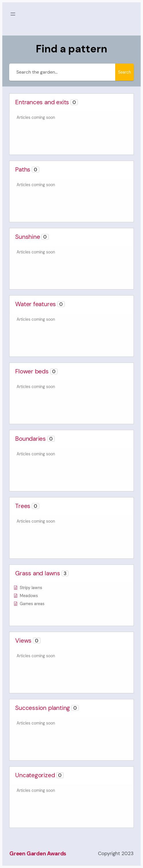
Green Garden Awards (38, 854)
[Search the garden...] (62, 72)
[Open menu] (13, 14)
